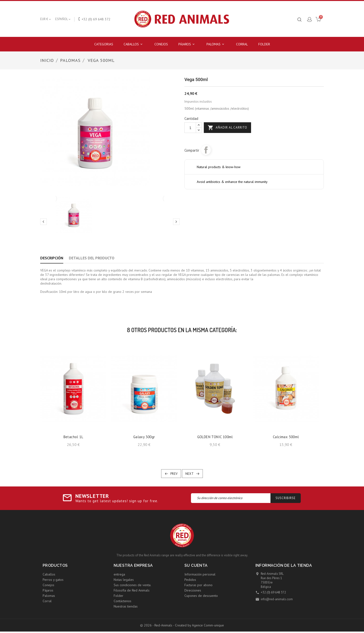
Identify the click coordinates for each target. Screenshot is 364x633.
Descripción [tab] (52, 258)
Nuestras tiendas (126, 606)
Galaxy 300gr (144, 437)
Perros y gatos (53, 580)
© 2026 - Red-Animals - (158, 625)
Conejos (161, 44)
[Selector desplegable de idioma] (63, 19)
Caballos (134, 44)
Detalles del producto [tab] (92, 258)
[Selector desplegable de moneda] (46, 19)
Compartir (206, 150)
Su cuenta (196, 565)
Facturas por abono (198, 585)
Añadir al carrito (227, 128)
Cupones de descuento (201, 596)
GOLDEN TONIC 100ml (215, 437)
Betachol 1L (73, 437)
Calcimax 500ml (286, 437)
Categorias (104, 44)
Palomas (216, 44)
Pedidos (190, 580)
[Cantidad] (190, 128)
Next (190, 474)
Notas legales (124, 580)
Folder (264, 44)
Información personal (200, 574)
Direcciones (193, 590)
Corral (242, 44)
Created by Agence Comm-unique (199, 625)
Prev (174, 474)
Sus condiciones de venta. (132, 585)
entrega (119, 574)
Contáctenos (123, 601)
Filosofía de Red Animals (132, 590)
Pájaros (187, 44)
